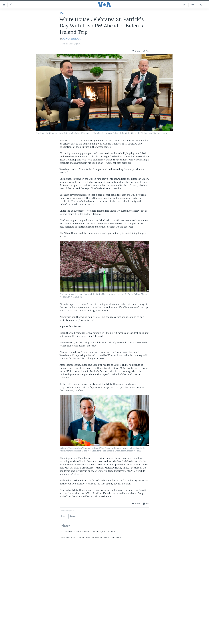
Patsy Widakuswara (71, 39)
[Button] (136, 51)
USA (62, 13)
